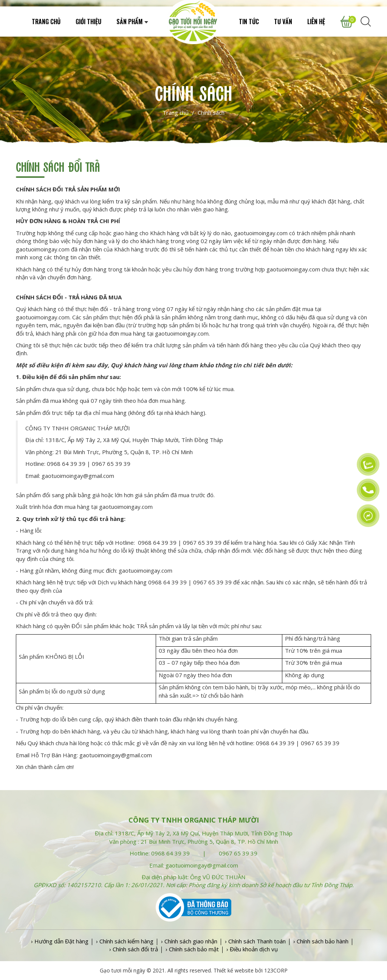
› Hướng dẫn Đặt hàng (60, 941)
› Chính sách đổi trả (134, 949)
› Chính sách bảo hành (321, 941)
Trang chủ (176, 112)
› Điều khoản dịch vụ (252, 949)
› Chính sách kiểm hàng (125, 941)
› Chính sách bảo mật (192, 949)
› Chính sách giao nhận (189, 941)
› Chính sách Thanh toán (255, 941)
